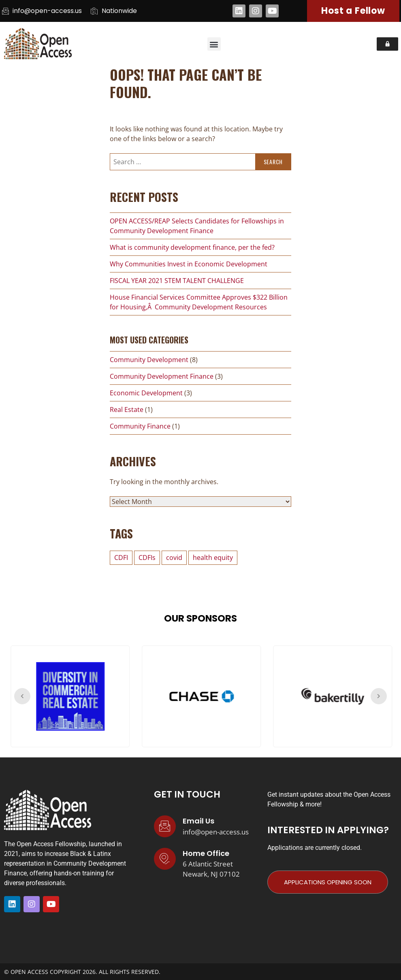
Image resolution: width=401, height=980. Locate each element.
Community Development (149, 360)
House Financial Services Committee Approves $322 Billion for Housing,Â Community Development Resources (199, 302)
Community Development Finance (162, 376)
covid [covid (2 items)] (174, 558)
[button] (214, 44)
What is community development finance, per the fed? (192, 247)
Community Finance (140, 426)
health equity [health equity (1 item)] (213, 558)
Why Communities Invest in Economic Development (189, 264)
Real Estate (127, 410)
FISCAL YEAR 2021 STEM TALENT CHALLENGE (177, 281)
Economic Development (146, 393)
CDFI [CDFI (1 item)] (121, 558)
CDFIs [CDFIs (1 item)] (147, 558)
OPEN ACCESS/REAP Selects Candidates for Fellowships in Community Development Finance (197, 226)
